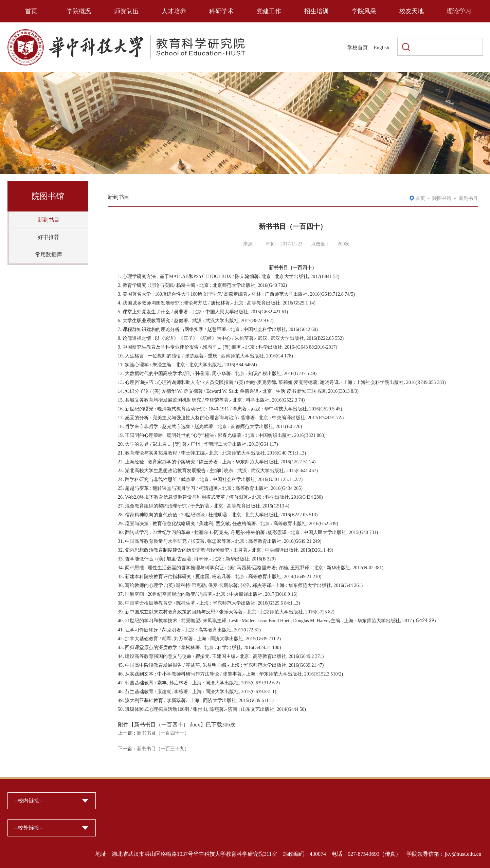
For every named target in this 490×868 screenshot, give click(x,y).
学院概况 (79, 11)
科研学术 (221, 11)
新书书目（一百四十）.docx (167, 725)
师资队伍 (126, 11)
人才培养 (174, 11)
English (381, 48)
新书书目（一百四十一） (163, 733)
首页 (31, 11)
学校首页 (358, 48)
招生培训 (316, 11)
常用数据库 (49, 254)
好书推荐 (49, 237)
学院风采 (364, 11)
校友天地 (412, 11)
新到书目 (49, 220)
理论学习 (459, 11)
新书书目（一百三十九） (163, 749)
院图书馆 (442, 198)
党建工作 (269, 11)
